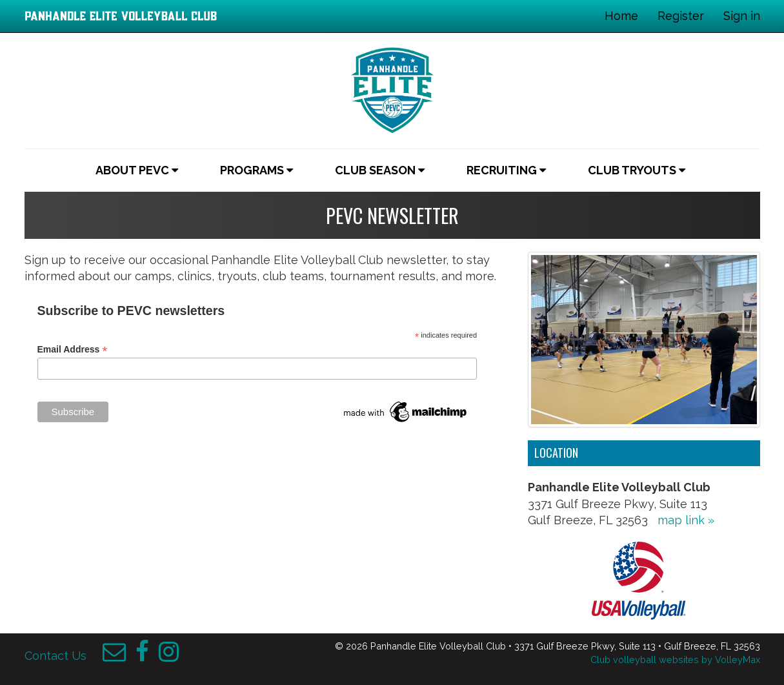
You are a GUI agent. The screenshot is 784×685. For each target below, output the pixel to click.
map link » (686, 520)
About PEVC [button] (137, 170)
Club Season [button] (380, 170)
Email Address (73, 350)
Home (621, 16)
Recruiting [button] (506, 170)
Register (681, 16)
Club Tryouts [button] (637, 170)
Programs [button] (256, 170)
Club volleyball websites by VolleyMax (675, 659)
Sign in (742, 16)
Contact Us (55, 656)
